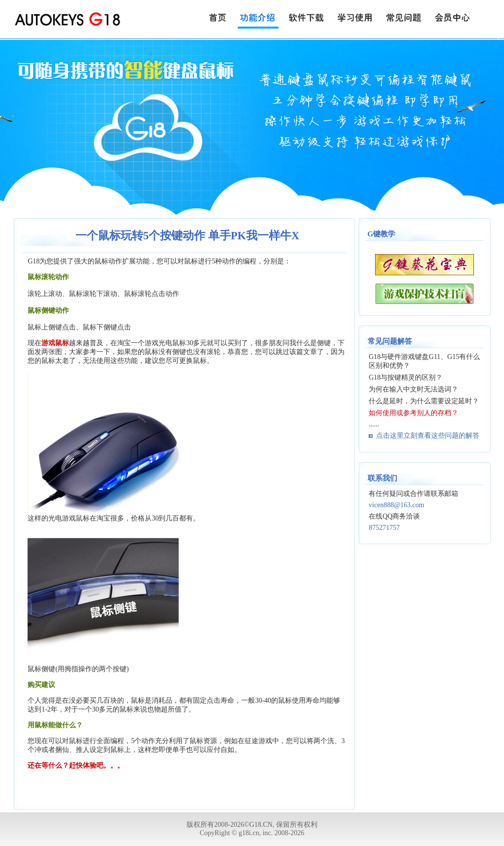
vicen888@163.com (396, 505)
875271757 (384, 528)
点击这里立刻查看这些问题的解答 (428, 436)
